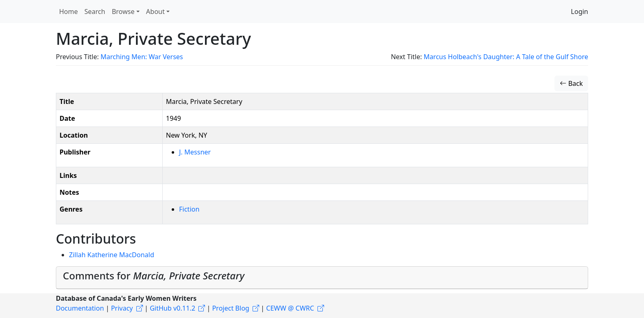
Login (580, 12)
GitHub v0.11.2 (173, 308)
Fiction (189, 209)
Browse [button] (123, 12)
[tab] (322, 278)
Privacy (122, 308)
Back (571, 83)
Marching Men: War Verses (142, 57)
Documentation (80, 308)
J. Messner (195, 152)
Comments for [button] (154, 275)
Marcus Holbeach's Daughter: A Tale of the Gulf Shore (506, 57)
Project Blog (230, 308)
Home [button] (69, 12)
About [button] (155, 12)
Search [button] (95, 12)
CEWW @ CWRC (290, 308)
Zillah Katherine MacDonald (112, 255)
